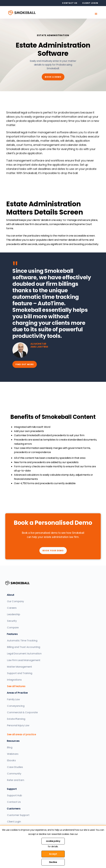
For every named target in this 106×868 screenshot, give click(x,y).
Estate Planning (16, 719)
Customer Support (18, 815)
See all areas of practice (21, 734)
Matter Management (19, 667)
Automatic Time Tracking (22, 641)
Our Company (15, 601)
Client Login (14, 822)
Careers (12, 608)
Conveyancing (16, 706)
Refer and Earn (16, 780)
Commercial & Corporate (22, 712)
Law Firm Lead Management (24, 660)
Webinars (13, 754)
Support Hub (15, 795)
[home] (23, 12)
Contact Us (14, 802)
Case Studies (15, 767)
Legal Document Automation (24, 654)
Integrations (14, 680)
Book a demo (53, 77)
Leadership (14, 614)
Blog (10, 747)
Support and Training (20, 673)
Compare (13, 628)
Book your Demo (53, 551)
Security (12, 621)
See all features (16, 686)
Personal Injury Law (18, 725)
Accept (53, 854)
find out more (25, 364)
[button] (96, 14)
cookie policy (53, 841)
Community (14, 774)
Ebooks (11, 760)
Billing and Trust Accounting (24, 647)
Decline (53, 862)
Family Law (13, 699)
